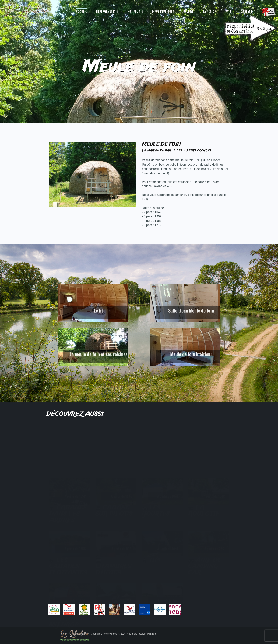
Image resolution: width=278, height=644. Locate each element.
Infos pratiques (163, 11)
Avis (229, 11)
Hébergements (106, 11)
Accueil (81, 11)
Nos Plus (134, 11)
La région (210, 11)
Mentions (152, 634)
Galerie (189, 11)
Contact (246, 11)
